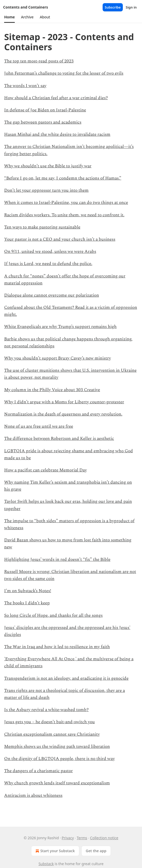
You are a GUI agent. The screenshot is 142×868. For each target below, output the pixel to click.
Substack (46, 864)
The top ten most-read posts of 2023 (39, 61)
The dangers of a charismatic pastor (38, 771)
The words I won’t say (25, 86)
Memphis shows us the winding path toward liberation (57, 747)
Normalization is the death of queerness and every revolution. (63, 414)
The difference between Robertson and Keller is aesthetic (59, 439)
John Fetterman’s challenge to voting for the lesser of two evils (64, 73)
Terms (82, 838)
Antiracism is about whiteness (33, 795)
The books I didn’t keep (27, 603)
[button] (9, 17)
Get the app (96, 851)
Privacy (68, 838)
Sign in (131, 7)
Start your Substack (55, 851)
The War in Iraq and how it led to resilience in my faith (57, 647)
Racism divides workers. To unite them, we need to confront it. (64, 215)
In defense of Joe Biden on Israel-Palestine (45, 110)
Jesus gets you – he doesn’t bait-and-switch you (49, 722)
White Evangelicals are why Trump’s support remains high (60, 327)
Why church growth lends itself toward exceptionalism (57, 783)
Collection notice (104, 838)
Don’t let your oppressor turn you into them (46, 190)
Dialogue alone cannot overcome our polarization (52, 295)
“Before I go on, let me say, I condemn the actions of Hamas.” (63, 178)
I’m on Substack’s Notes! (28, 591)
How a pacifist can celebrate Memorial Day (45, 470)
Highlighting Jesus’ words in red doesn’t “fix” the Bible (57, 559)
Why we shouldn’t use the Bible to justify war (48, 166)
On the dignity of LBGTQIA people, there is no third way (59, 759)
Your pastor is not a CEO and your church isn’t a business (60, 239)
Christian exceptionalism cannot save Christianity (52, 734)
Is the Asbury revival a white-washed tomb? (46, 710)
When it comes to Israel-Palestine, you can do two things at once (66, 203)
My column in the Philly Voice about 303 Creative (52, 390)
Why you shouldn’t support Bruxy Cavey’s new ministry (58, 358)
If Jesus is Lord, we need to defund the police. (48, 264)
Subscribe (113, 7)
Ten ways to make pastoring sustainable (42, 227)
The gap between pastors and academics (43, 122)
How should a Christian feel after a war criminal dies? (56, 98)
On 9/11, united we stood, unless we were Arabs (50, 252)
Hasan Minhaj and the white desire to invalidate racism (57, 134)
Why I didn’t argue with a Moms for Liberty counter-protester (64, 402)
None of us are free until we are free (39, 426)
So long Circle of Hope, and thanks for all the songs (53, 615)
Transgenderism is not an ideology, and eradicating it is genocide (66, 678)
